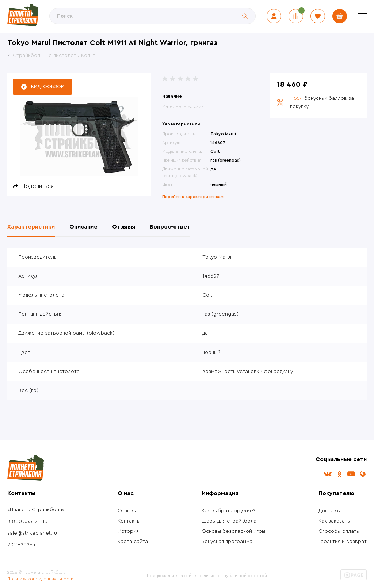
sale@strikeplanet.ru (32, 533)
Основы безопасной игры (233, 531)
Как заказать (334, 521)
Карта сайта (133, 542)
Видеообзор (47, 86)
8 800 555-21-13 (27, 521)
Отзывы (127, 511)
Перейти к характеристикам (193, 197)
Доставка (330, 511)
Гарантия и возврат (343, 542)
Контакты (129, 521)
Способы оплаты (339, 531)
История (128, 531)
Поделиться (38, 186)
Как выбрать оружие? (228, 511)
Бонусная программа (227, 542)
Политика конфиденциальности (40, 579)
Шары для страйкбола (229, 521)
